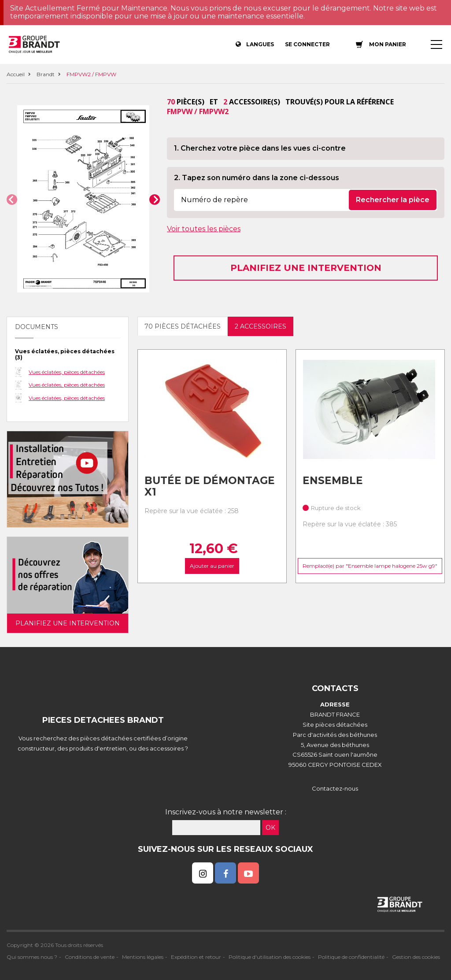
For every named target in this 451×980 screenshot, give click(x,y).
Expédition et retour (196, 957)
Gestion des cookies (416, 957)
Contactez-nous (335, 788)
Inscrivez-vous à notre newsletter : (226, 812)
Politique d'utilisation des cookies (270, 957)
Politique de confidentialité (351, 957)
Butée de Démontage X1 (210, 486)
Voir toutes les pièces (204, 229)
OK (270, 828)
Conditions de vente (90, 957)
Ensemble (333, 481)
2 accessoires (261, 326)
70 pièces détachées (183, 326)
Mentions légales (143, 957)
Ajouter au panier (212, 566)
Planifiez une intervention (306, 268)
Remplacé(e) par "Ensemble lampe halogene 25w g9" (370, 566)
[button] (12, 200)
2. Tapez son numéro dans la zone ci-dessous (257, 178)
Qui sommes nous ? (32, 957)
